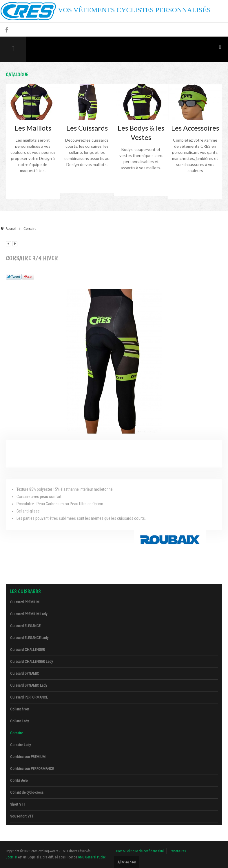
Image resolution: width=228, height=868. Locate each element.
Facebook (7, 30)
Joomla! (11, 857)
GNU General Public (92, 857)
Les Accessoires (195, 128)
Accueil (11, 229)
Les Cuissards (87, 128)
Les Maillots (33, 128)
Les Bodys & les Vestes (141, 132)
